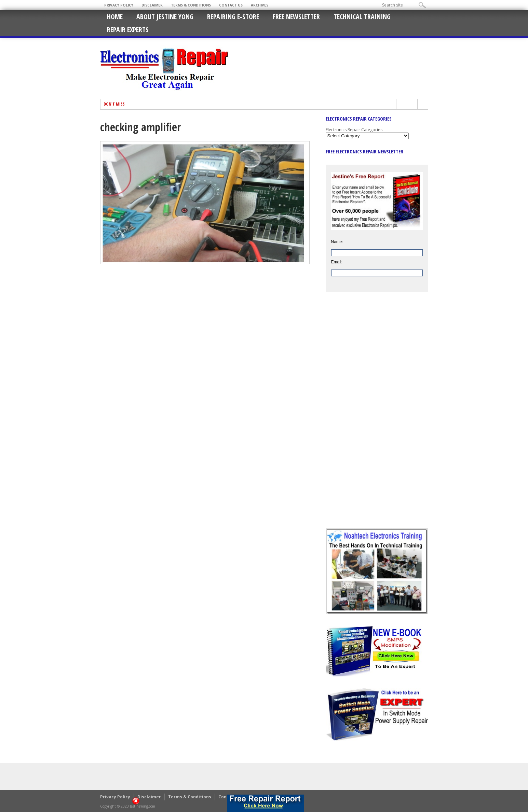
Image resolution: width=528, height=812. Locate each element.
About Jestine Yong (165, 17)
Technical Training (362, 17)
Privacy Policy (119, 5)
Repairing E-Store (233, 17)
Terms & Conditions (191, 5)
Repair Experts (128, 30)
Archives (260, 5)
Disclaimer (152, 5)
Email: (337, 262)
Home (115, 17)
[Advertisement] (377, 415)
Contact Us (231, 5)
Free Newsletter (296, 17)
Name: (337, 242)
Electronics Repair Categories (354, 130)
